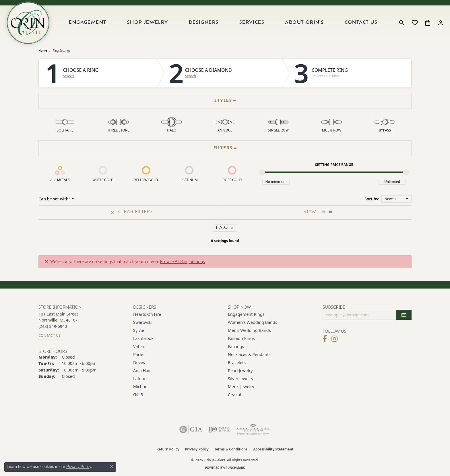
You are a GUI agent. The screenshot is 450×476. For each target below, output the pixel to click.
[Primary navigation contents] (223, 23)
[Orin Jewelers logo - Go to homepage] (28, 23)
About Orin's (304, 23)
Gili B (138, 395)
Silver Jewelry (241, 379)
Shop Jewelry (148, 23)
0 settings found (225, 241)
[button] (402, 23)
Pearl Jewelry (240, 370)
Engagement (88, 23)
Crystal (234, 395)
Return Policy (168, 449)
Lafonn (140, 379)
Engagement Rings (246, 314)
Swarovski (143, 322)
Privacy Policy (197, 449)
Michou (140, 387)
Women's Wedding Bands (253, 322)
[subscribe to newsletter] (404, 315)
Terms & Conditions (231, 449)
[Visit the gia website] (191, 429)
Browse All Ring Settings (182, 261)
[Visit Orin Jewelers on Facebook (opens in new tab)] (325, 339)
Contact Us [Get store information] (50, 335)
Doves (139, 362)
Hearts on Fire (147, 314)
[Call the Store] (53, 326)
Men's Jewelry (241, 387)
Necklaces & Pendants (249, 354)
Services (252, 23)
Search (69, 76)
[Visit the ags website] (253, 429)
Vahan (139, 346)
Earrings (236, 346)
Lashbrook (143, 338)
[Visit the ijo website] (219, 429)
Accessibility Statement (273, 449)
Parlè (138, 354)
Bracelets (237, 362)
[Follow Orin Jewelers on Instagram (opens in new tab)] (334, 339)
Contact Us (361, 23)
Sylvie (139, 330)
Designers (204, 23)
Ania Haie (142, 370)
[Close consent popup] (112, 467)
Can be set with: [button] (55, 199)
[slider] (262, 172)
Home (43, 51)
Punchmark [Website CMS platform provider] (235, 468)
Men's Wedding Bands (249, 330)
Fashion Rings (241, 338)
